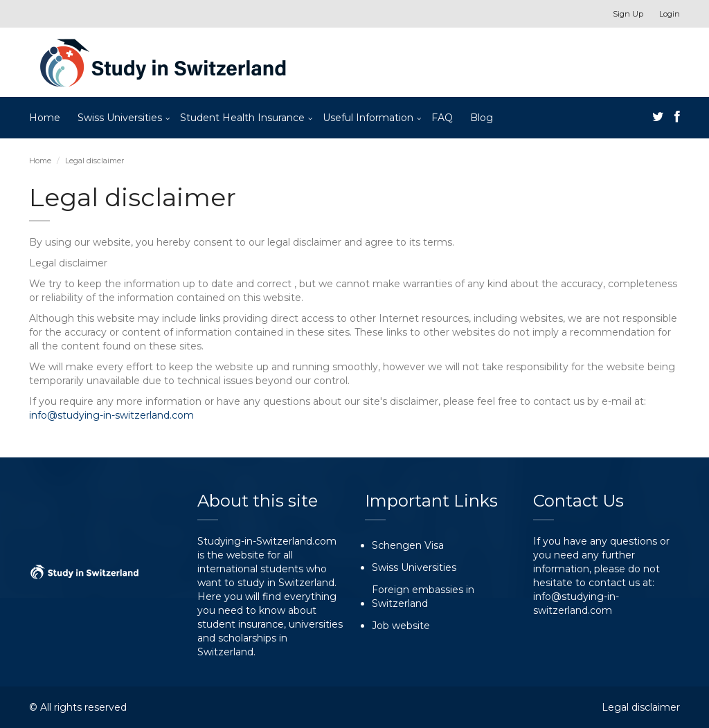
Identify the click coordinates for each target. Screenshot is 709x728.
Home (45, 118)
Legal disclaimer (641, 707)
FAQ (442, 118)
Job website (401, 626)
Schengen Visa (408, 545)
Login (670, 14)
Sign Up (628, 14)
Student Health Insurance (242, 118)
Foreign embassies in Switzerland (423, 597)
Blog (482, 118)
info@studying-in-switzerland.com (111, 415)
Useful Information (368, 118)
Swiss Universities (120, 118)
